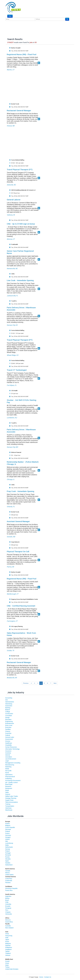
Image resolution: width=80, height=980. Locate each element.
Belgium (8, 825)
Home (41, 977)
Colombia (8, 904)
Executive (8, 727)
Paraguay (8, 908)
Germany (8, 835)
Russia (7, 857)
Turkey (7, 967)
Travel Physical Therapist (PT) (20, 170)
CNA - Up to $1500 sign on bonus (21, 224)
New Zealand (9, 928)
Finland (8, 831)
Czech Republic (10, 827)
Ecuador (8, 906)
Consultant (9, 716)
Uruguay (8, 912)
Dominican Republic (11, 888)
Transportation (10, 806)
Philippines (9, 947)
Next (55, 683)
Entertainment (10, 723)
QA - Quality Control (11, 782)
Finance (8, 731)
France (7, 833)
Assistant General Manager (18, 521)
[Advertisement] (42, 85)
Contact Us (48, 977)
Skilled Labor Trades (12, 796)
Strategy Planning (11, 798)
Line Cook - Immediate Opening (20, 280)
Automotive (9, 706)
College (8, 712)
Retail (7, 790)
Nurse (7, 773)
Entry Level (9, 725)
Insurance (8, 751)
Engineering (9, 721)
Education (8, 720)
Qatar (7, 965)
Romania (8, 855)
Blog (10, 16)
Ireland (7, 839)
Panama (8, 883)
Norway (8, 849)
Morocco (8, 920)
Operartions (9, 775)
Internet (8, 755)
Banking (8, 708)
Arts (7, 700)
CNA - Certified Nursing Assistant (21, 606)
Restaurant (9, 788)
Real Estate (9, 784)
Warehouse (9, 810)
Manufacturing (10, 765)
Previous (26, 683)
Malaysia (8, 944)
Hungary (8, 837)
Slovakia (8, 859)
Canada (8, 871)
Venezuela (9, 914)
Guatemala (9, 881)
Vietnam (8, 955)
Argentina (8, 896)
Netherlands (9, 847)
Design (7, 718)
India (7, 938)
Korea (7, 942)
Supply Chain (9, 800)
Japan (7, 940)
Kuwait (7, 961)
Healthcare (9, 743)
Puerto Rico (9, 890)
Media (7, 769)
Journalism (9, 757)
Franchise (8, 733)
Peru (7, 910)
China (7, 934)
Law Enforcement (11, 759)
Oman (7, 963)
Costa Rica (9, 879)
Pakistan (8, 945)
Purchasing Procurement (13, 780)
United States (9, 875)
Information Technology (12, 749)
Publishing (9, 779)
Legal (7, 761)
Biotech (8, 710)
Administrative (10, 702)
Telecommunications (12, 802)
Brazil (7, 900)
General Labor (10, 737)
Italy (7, 841)
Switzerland (9, 865)
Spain (7, 861)
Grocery (8, 741)
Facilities (8, 729)
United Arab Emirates (12, 969)
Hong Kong (9, 936)
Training (8, 804)
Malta (7, 845)
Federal (8, 735)
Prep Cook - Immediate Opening (20, 491)
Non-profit (8, 771)
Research (8, 786)
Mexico (7, 873)
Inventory (8, 753)
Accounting (9, 698)
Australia (8, 926)
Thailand (8, 953)
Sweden (8, 863)
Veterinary (8, 808)
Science (8, 794)
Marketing (8, 767)
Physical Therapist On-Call (18, 552)
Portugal (8, 853)
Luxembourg (9, 843)
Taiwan (7, 951)
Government (9, 739)
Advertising (9, 704)
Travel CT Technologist (17, 370)
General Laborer (14, 200)
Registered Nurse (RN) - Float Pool (22, 54)
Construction (9, 714)
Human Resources (11, 747)
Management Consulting (13, 763)
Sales (7, 792)
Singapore (8, 949)
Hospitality (9, 745)
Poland (7, 851)
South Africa (9, 922)
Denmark (8, 829)
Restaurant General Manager (19, 111)
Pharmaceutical (10, 777)
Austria (7, 823)
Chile (7, 902)
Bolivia (7, 898)
